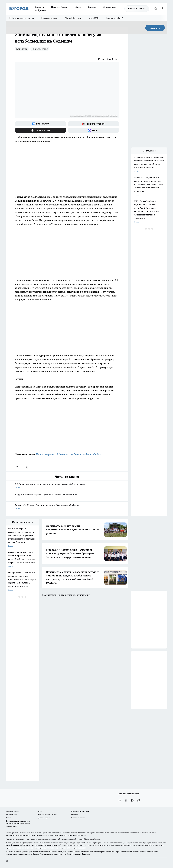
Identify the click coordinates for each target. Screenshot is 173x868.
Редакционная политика (80, 811)
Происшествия (40, 49)
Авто (78, 7)
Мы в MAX (94, 18)
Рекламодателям (49, 18)
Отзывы (9, 818)
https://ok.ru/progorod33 (35, 845)
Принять (155, 28)
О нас (40, 811)
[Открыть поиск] (156, 9)
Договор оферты (44, 818)
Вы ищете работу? (115, 18)
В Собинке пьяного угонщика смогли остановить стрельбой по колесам (67, 486)
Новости (39, 7)
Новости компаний (78, 818)
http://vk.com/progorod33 (15, 845)
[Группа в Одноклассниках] (126, 801)
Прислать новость (137, 8)
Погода (92, 7)
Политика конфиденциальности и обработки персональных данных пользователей (18, 823)
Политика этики (11, 814)
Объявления (109, 7)
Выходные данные (12, 811)
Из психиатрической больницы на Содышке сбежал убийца (68, 454)
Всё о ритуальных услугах (22, 18)
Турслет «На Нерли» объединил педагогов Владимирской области (67, 507)
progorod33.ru (83, 839)
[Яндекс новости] (94, 124)
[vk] (19, 467)
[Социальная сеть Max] (94, 130)
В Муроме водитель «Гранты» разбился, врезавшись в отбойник (67, 496)
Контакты (75, 814)
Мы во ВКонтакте (73, 18)
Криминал (22, 49)
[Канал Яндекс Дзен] (41, 130)
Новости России (60, 7)
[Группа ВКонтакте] (41, 124)
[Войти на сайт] (162, 9)
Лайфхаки (40, 10)
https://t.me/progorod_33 (54, 845)
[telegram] (28, 467)
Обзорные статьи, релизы (48, 814)
